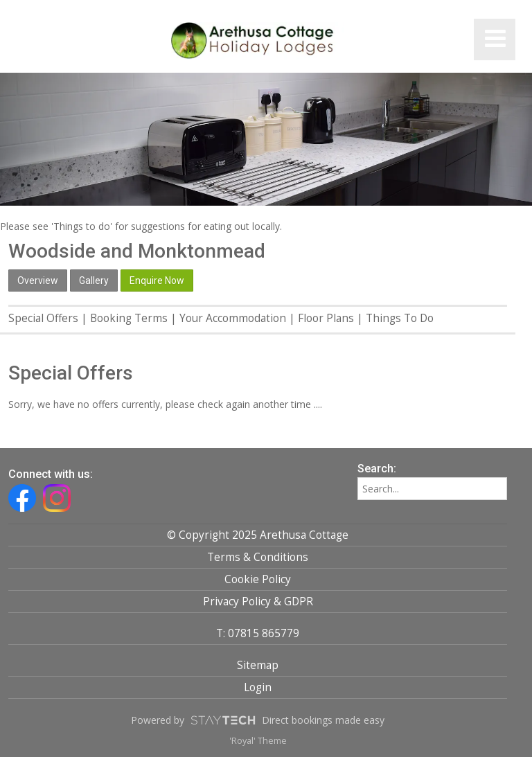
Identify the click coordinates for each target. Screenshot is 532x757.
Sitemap (258, 665)
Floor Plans (326, 318)
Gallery (94, 280)
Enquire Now (157, 280)
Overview (38, 280)
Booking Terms (129, 318)
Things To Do (400, 318)
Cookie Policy (258, 579)
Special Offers (43, 318)
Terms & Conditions (258, 557)
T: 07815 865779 (258, 633)
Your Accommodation (233, 318)
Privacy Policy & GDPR (258, 602)
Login (258, 687)
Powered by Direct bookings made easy (258, 720)
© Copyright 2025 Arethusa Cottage (258, 535)
